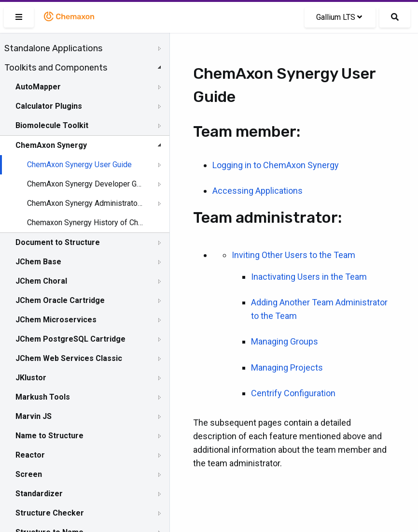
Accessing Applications (258, 191)
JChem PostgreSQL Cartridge (70, 339)
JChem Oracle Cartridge (60, 300)
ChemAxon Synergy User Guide (79, 165)
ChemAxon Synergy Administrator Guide (85, 203)
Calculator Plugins (49, 106)
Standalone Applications (53, 48)
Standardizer (39, 494)
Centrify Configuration (293, 393)
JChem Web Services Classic (69, 358)
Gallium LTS (339, 17)
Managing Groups (285, 341)
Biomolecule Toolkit (52, 125)
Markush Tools (43, 397)
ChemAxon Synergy (51, 145)
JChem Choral (41, 281)
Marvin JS (34, 416)
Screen (29, 474)
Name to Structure (49, 436)
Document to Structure (58, 242)
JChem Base (38, 262)
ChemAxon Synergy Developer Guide (85, 184)
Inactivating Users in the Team (309, 277)
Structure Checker (50, 513)
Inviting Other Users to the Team (293, 255)
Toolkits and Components (56, 68)
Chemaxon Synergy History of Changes (85, 223)
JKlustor (31, 378)
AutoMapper (38, 87)
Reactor (30, 455)
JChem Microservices (56, 320)
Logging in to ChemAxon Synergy (276, 165)
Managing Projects (287, 367)
